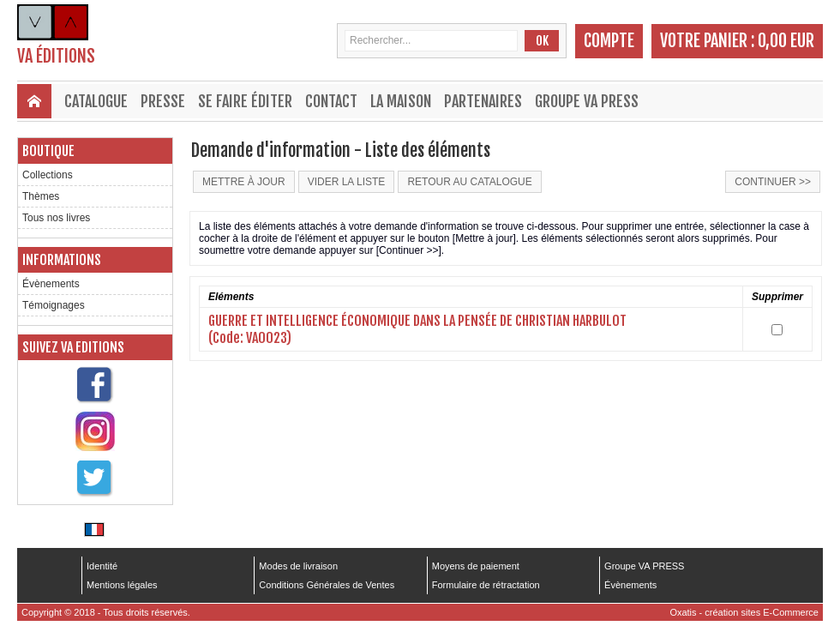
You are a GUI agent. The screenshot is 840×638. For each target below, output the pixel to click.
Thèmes (41, 196)
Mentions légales (122, 585)
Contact (331, 101)
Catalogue (96, 101)
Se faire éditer (245, 101)
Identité (102, 566)
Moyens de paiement (476, 566)
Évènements (51, 284)
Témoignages (54, 305)
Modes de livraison (298, 566)
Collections (48, 175)
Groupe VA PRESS (587, 101)
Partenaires (483, 101)
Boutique (48, 151)
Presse (163, 101)
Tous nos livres (56, 218)
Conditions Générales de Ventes (327, 585)
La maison (401, 101)
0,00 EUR (786, 41)
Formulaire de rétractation (486, 585)
